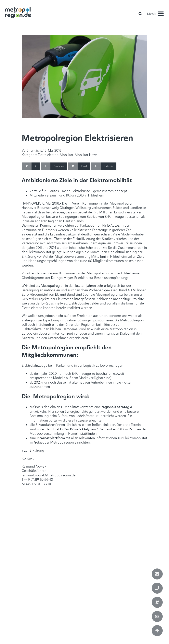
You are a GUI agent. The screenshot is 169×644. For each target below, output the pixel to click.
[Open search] (140, 14)
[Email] (79, 166)
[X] (31, 166)
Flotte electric (48, 155)
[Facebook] (54, 166)
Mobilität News (86, 155)
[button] (155, 14)
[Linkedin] (104, 166)
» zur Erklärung (33, 450)
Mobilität (66, 155)
